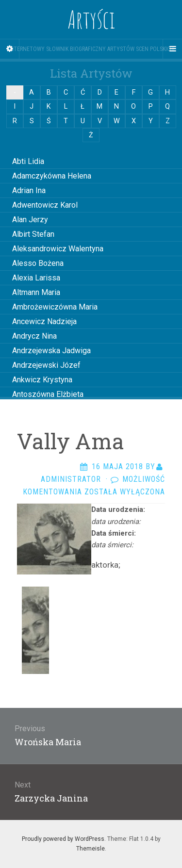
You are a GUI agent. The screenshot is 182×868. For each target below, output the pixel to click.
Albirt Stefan (33, 234)
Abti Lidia (28, 161)
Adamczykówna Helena (52, 176)
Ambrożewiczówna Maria (55, 307)
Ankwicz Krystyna (42, 380)
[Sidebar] (10, 49)
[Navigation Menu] (172, 49)
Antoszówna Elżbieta (48, 394)
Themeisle (91, 849)
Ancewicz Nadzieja (44, 321)
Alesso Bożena (38, 263)
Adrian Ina (29, 190)
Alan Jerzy (30, 220)
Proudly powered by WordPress (63, 839)
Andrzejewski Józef (46, 365)
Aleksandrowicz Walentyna (58, 249)
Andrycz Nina (34, 336)
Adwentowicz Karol (45, 205)
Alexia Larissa (36, 278)
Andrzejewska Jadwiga (51, 351)
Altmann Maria (36, 292)
